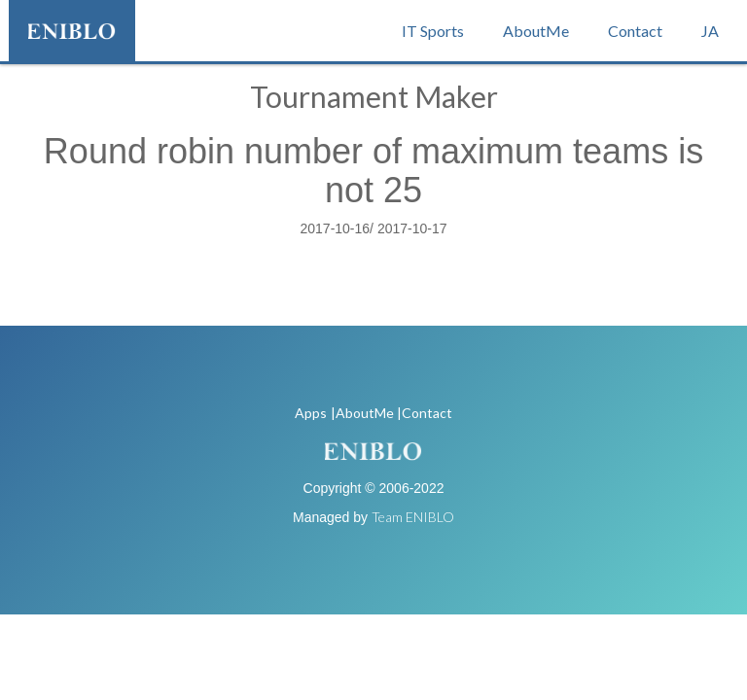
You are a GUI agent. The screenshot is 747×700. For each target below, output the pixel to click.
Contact (635, 31)
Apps (311, 413)
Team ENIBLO (413, 517)
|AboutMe (362, 413)
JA (710, 31)
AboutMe (536, 31)
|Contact (425, 413)
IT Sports (433, 31)
